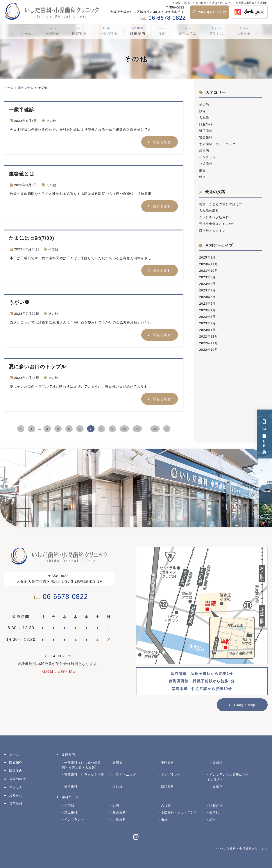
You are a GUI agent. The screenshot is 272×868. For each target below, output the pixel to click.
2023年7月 (208, 290)
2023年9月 (208, 277)
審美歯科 (206, 137)
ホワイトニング (124, 775)
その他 (52, 121)
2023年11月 (209, 264)
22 (155, 429)
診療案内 (138, 31)
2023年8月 (208, 284)
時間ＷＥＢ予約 (264, 434)
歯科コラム (189, 31)
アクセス (219, 31)
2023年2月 (208, 323)
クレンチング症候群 (215, 217)
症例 (162, 31)
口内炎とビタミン (213, 230)
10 (124, 429)
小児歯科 (206, 164)
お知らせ (247, 31)
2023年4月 (208, 310)
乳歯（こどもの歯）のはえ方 (222, 204)
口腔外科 (206, 124)
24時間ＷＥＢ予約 (212, 12)
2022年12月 (209, 336)
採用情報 (16, 804)
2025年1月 (208, 257)
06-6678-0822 (59, 597)
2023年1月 (208, 330)
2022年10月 (209, 350)
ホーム (23, 31)
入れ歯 (204, 118)
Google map (245, 705)
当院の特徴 (108, 31)
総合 (203, 177)
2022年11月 (209, 343)
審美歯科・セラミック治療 (84, 775)
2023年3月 (208, 317)
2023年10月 (209, 270)
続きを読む (162, 142)
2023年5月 (208, 303)
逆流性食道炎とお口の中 (219, 224)
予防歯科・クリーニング (219, 144)
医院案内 (78, 31)
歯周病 (204, 150)
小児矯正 (216, 787)
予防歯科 (168, 763)
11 (137, 429)
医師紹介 (50, 31)
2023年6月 (208, 297)
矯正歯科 (206, 131)
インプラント (210, 157)
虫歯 (203, 170)
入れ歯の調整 (210, 211)
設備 (203, 111)
